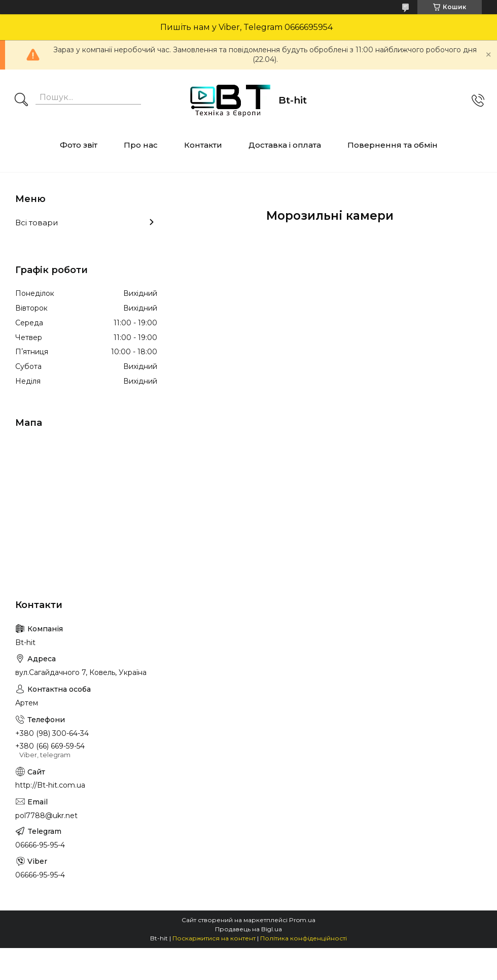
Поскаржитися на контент (214, 938)
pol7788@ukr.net (46, 816)
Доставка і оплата (285, 145)
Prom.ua (302, 920)
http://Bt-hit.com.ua (50, 785)
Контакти (203, 145)
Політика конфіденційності (304, 938)
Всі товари (37, 223)
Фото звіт (79, 145)
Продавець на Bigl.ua (248, 929)
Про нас (141, 145)
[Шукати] (21, 100)
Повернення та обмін (393, 145)
